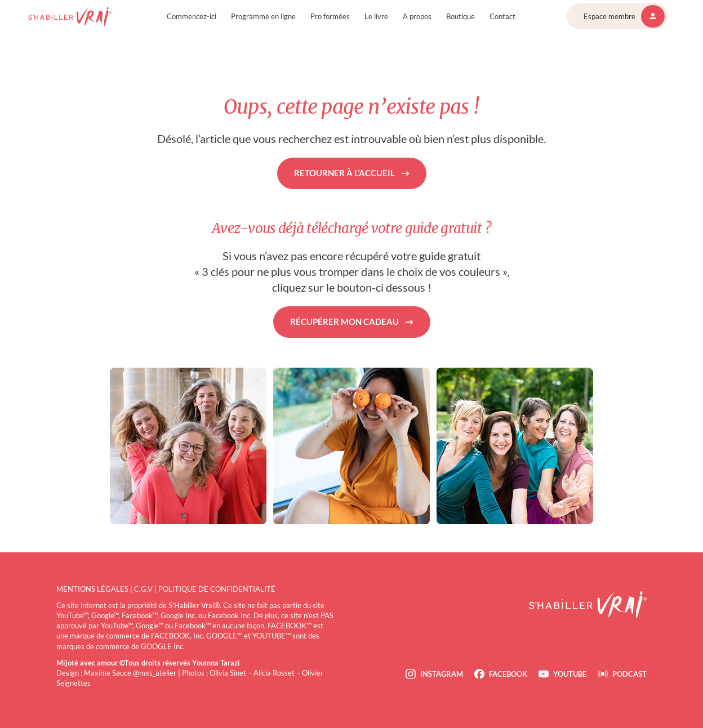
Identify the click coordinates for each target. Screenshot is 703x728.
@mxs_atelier (155, 673)
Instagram (442, 674)
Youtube (570, 674)
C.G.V (143, 589)
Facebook (508, 674)
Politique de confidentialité (217, 589)
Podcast (629, 674)
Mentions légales (92, 589)
